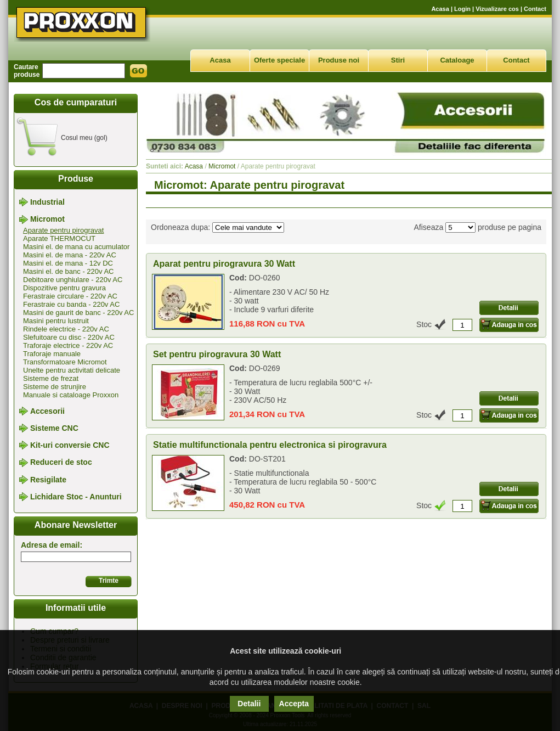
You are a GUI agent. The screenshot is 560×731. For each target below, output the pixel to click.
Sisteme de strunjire (55, 387)
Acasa (440, 9)
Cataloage (457, 60)
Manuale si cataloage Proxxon (71, 395)
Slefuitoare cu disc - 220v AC (69, 337)
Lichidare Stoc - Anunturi (76, 497)
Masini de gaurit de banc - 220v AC (78, 313)
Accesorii (47, 411)
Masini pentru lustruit (56, 321)
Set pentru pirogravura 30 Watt (217, 354)
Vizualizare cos (497, 9)
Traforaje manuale (52, 354)
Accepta (294, 704)
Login (462, 9)
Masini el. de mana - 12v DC (68, 263)
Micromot (47, 220)
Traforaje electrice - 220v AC (68, 345)
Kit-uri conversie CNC (70, 445)
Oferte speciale (279, 60)
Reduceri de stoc (61, 463)
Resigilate (48, 480)
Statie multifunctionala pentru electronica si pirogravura (270, 445)
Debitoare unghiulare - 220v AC (73, 280)
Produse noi (339, 60)
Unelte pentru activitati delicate (72, 370)
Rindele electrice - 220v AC (66, 329)
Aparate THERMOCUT (59, 238)
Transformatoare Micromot (65, 362)
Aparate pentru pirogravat (63, 230)
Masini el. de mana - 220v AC (70, 255)
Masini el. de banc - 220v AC (68, 271)
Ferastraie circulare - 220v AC (70, 296)
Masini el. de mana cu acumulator (76, 247)
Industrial (47, 202)
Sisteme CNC (54, 428)
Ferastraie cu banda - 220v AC (71, 304)
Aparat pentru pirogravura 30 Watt (224, 264)
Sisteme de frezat (51, 378)
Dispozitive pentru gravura (64, 288)
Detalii (249, 704)
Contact (535, 9)
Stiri (398, 60)
